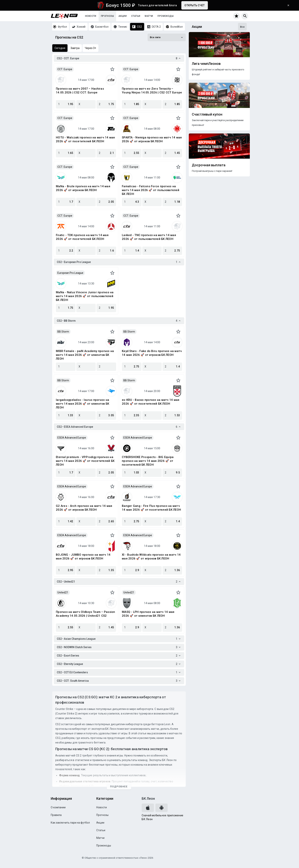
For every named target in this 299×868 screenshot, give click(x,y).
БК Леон (148, 798)
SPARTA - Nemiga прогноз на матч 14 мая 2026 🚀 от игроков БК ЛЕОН (152, 139)
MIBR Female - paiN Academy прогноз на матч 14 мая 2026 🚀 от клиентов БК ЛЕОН (85, 355)
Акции (123, 16)
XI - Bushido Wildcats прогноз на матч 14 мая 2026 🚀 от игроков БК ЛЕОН (151, 557)
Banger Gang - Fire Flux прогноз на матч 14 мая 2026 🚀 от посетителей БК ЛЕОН (151, 508)
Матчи (149, 16)
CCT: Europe (65, 69)
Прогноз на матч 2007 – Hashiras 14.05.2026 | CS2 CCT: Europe (80, 91)
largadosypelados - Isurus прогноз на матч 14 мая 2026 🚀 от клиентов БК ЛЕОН (82, 404)
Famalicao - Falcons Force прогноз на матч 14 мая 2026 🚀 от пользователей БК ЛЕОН (151, 190)
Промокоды (166, 16)
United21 (63, 592)
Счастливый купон (207, 114)
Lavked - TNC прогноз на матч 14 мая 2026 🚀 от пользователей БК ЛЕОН (149, 237)
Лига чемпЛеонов (206, 64)
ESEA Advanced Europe (72, 438)
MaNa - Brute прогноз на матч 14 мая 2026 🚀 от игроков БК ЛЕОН (83, 188)
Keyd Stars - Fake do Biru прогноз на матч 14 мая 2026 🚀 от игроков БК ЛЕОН (152, 353)
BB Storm (63, 332)
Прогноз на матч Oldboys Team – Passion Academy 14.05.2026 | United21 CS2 (86, 614)
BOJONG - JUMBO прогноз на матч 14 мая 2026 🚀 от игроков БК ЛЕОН (83, 557)
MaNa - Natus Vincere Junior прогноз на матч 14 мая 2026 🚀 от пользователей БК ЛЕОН (85, 296)
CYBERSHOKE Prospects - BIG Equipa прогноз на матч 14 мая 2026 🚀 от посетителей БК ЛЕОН (148, 461)
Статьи (136, 16)
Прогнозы (107, 16)
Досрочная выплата (209, 165)
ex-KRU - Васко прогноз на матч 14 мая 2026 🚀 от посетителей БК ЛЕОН (151, 402)
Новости (91, 16)
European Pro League (70, 273)
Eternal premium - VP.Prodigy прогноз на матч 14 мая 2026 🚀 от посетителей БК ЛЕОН (85, 461)
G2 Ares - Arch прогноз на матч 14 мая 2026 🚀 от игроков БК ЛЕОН (84, 508)
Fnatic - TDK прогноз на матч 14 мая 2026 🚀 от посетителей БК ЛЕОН (82, 237)
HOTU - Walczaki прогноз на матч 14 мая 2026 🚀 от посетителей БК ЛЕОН (85, 139)
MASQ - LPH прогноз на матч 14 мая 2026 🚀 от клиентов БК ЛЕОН (148, 614)
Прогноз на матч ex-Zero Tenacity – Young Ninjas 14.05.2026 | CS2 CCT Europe (152, 91)
